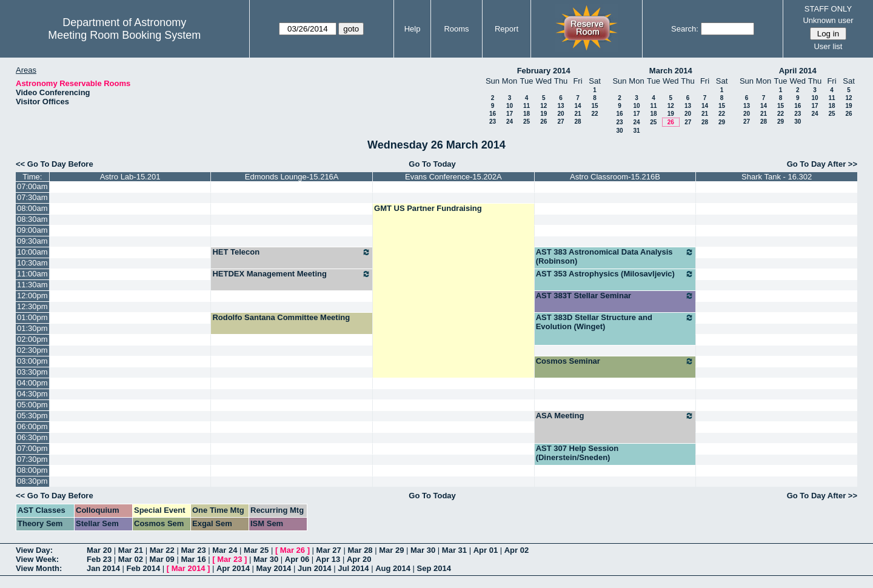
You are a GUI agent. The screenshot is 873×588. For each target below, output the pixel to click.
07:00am (32, 186)
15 (594, 106)
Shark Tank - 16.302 (777, 177)
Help (413, 29)
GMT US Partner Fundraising (428, 208)
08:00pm (32, 470)
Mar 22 (162, 550)
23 (493, 122)
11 (527, 106)
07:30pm (32, 459)
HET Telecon (292, 252)
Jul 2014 (353, 568)
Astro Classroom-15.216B (615, 177)
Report (507, 29)
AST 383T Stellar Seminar (615, 296)
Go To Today (432, 164)
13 (560, 106)
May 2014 (274, 568)
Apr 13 (328, 559)
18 (527, 114)
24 (510, 122)
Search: (685, 29)
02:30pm (32, 350)
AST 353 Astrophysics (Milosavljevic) (615, 274)
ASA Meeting (615, 416)
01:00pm (32, 317)
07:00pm (32, 448)
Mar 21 (131, 550)
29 (722, 122)
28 (577, 122)
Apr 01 (486, 550)
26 (544, 122)
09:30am (32, 241)
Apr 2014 (233, 568)
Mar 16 (193, 559)
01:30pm (32, 328)
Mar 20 (99, 550)
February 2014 (544, 71)
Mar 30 (423, 550)
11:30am (32, 285)
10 (510, 106)
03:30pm (32, 372)
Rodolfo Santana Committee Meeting (281, 317)
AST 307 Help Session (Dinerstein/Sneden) (577, 453)
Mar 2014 (189, 568)
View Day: (34, 550)
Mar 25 (256, 550)
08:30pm (32, 481)
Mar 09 (162, 559)
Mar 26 (293, 550)
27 (560, 122)
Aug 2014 (393, 568)
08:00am (32, 208)
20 (560, 114)
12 (544, 106)
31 (636, 131)
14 (577, 106)
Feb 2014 (144, 568)
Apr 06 (297, 559)
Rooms (456, 29)
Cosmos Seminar (615, 361)
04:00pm (32, 383)
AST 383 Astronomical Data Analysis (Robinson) (615, 256)
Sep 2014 (434, 568)
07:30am (32, 197)
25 (527, 122)
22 (594, 114)
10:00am (32, 252)
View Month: (39, 568)
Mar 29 (391, 550)
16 (493, 114)
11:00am (32, 274)
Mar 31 (454, 550)
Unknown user (828, 20)
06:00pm (32, 426)
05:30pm (32, 416)
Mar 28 (360, 550)
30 (619, 131)
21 (577, 114)
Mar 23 (193, 550)
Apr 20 (359, 559)
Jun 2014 (315, 568)
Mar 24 (225, 550)
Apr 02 (517, 550)
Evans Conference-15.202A (453, 177)
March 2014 (671, 71)
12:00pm (32, 296)
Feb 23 (99, 559)
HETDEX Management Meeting (292, 274)
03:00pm (32, 361)
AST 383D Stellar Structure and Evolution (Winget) (615, 322)
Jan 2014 (103, 568)
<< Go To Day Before (55, 164)
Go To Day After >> (822, 164)
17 (510, 114)
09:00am (32, 230)
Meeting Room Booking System (124, 35)
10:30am (32, 263)
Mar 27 (329, 550)
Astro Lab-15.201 (130, 177)
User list (828, 46)
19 (544, 114)
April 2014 (798, 71)
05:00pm (32, 405)
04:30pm (32, 394)
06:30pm (32, 437)
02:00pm (32, 339)
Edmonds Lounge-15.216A (292, 177)
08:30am (32, 219)
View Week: (37, 559)
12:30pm (32, 306)
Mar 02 (131, 559)
